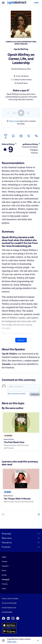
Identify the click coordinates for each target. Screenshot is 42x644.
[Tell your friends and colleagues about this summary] (29, 136)
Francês (5, 584)
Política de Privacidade (10, 599)
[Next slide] (39, 514)
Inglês (4, 557)
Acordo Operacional (9, 607)
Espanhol (5, 566)
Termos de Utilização (9, 603)
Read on (21, 340)
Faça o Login (14, 121)
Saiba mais (12, 642)
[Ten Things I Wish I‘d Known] (21, 479)
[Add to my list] (21, 136)
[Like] (6, 136)
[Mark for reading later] (13, 136)
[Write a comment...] (24, 388)
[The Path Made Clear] (21, 423)
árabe (4, 588)
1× (8, 113)
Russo (4, 570)
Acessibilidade (7, 612)
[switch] (21, 113)
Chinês (4, 575)
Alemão (4, 561)
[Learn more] (16, 144)
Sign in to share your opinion (17, 394)
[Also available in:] (36, 136)
